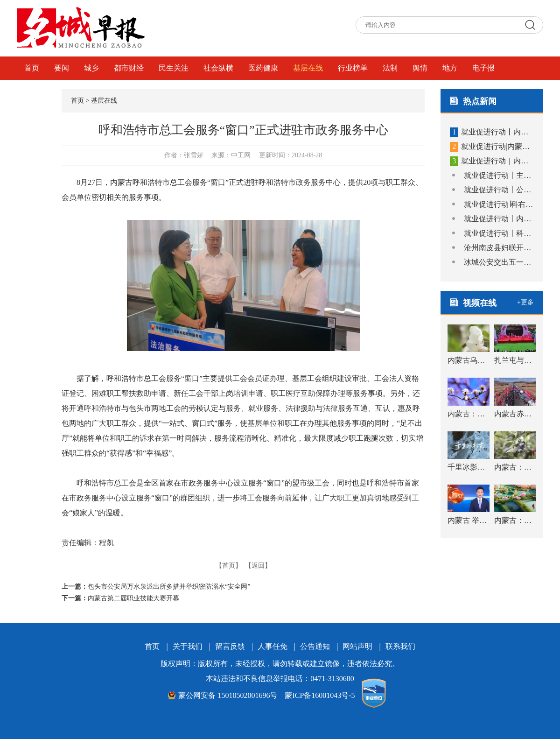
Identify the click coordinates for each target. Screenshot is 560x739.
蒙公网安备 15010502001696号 (222, 695)
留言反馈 (230, 646)
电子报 (483, 68)
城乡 (91, 68)
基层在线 (308, 68)
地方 (450, 68)
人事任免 (273, 646)
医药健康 (263, 68)
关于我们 (188, 646)
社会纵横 (218, 68)
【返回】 (258, 566)
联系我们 (400, 646)
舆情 (420, 68)
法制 (390, 68)
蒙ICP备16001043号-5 (320, 695)
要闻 (62, 68)
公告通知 (315, 646)
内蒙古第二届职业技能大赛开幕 (133, 598)
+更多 (525, 302)
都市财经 (129, 68)
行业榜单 (353, 68)
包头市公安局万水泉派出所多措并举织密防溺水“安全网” (169, 587)
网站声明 (357, 646)
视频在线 (39, 91)
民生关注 (174, 68)
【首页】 (229, 566)
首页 (32, 68)
